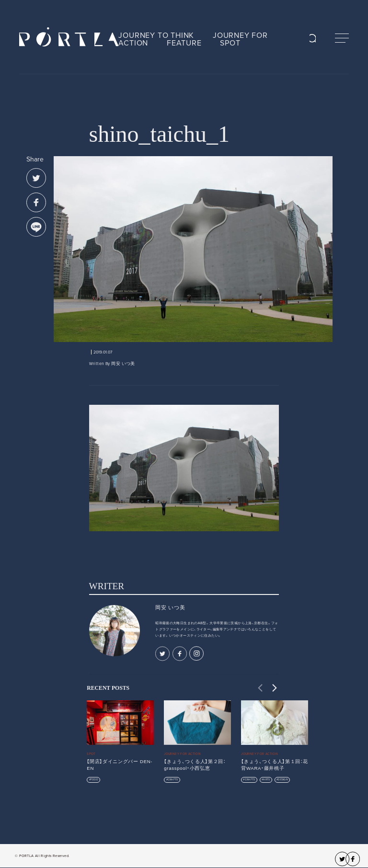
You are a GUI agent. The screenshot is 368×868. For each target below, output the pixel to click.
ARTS (266, 780)
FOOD (94, 780)
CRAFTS (173, 780)
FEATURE (184, 43)
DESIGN (283, 780)
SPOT (230, 43)
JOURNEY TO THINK (156, 35)
